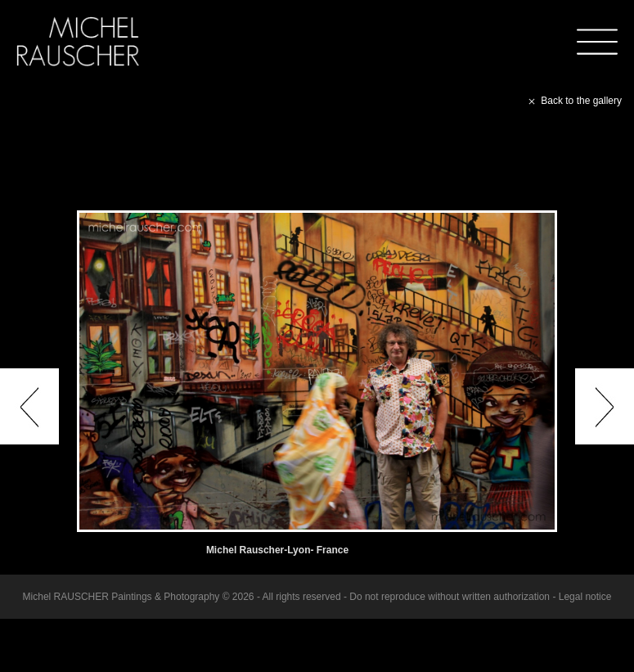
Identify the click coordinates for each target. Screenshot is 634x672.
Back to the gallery (573, 101)
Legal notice (585, 597)
